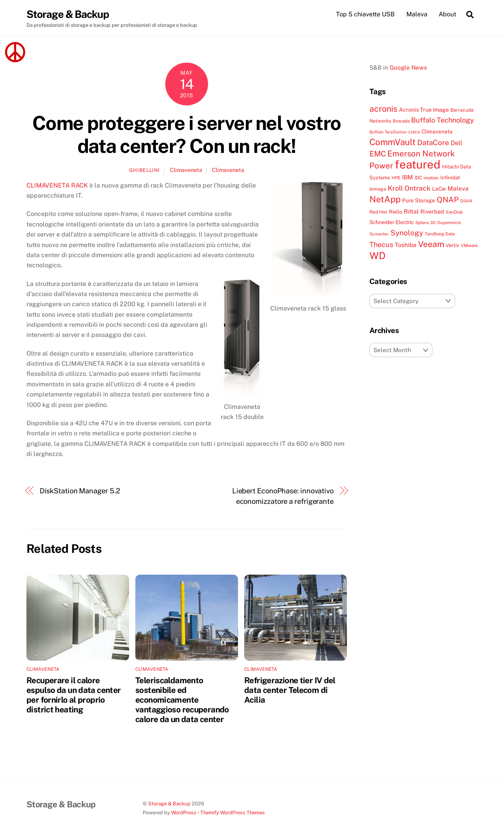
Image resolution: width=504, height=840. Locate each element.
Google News (408, 68)
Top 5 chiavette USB (365, 14)
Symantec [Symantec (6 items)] (379, 234)
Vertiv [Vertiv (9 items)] (452, 246)
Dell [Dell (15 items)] (457, 143)
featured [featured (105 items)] (418, 165)
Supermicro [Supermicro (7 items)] (449, 223)
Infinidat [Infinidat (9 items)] (450, 178)
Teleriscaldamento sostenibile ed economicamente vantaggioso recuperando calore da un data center (182, 700)
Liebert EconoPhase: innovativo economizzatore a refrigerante (283, 496)
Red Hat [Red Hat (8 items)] (378, 212)
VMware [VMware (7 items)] (469, 246)
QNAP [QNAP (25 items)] (448, 200)
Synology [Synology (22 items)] (407, 233)
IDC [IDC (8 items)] (418, 178)
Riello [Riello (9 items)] (395, 212)
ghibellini (144, 171)
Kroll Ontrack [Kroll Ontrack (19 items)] (409, 189)
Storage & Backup (169, 804)
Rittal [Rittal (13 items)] (411, 211)
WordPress (184, 813)
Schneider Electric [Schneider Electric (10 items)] (392, 223)
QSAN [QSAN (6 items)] (466, 201)
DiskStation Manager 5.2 (80, 491)
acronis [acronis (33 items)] (383, 109)
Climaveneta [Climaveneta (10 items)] (437, 132)
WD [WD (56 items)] (377, 256)
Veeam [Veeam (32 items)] (431, 245)
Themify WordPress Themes (233, 813)
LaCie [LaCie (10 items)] (439, 189)
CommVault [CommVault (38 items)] (393, 142)
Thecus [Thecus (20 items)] (381, 245)
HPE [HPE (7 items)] (396, 178)
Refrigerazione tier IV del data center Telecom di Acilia (290, 690)
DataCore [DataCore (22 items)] (433, 143)
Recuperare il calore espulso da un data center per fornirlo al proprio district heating (73, 695)
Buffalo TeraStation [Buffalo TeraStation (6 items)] (388, 132)
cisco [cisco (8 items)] (414, 132)
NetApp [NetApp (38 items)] (385, 200)
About (447, 14)
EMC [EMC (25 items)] (378, 154)
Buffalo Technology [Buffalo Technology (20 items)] (443, 120)
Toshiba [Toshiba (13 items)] (406, 245)
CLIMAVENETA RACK (57, 186)
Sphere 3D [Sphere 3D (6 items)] (425, 223)
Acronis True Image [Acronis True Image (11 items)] (424, 110)
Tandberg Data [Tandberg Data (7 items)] (440, 234)
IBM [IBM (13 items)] (408, 177)
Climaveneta (186, 170)
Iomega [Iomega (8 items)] (378, 189)
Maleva (417, 14)
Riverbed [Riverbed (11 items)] (432, 211)
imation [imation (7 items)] (431, 178)
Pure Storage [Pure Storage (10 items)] (419, 201)
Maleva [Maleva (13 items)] (458, 189)
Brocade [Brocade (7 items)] (401, 121)
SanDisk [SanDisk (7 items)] (454, 212)
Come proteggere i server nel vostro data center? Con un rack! (187, 135)
